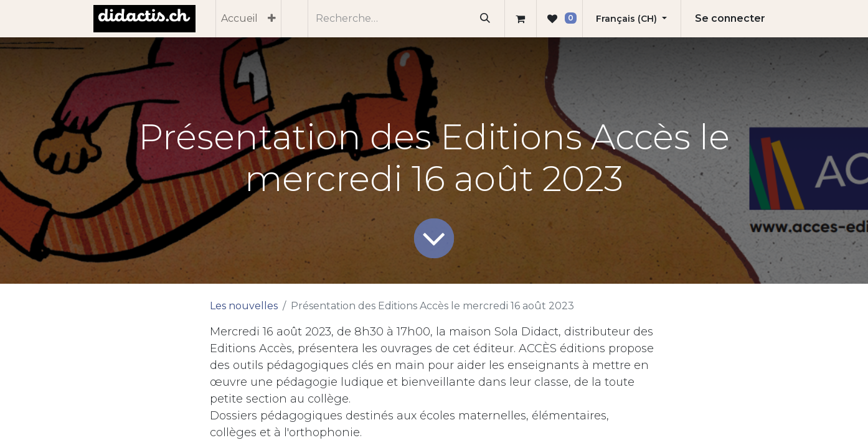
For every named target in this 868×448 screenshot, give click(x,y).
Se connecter (730, 18)
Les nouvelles (244, 306)
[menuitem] (239, 19)
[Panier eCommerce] (521, 19)
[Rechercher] (485, 19)
